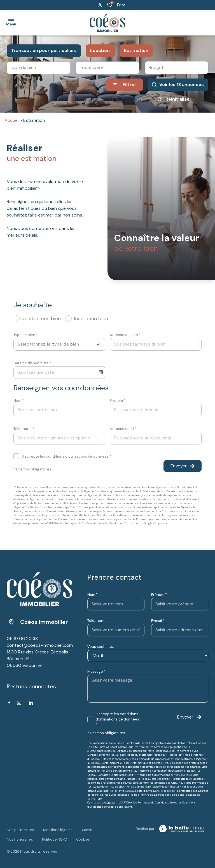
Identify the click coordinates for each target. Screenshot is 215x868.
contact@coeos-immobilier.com (40, 645)
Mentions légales (58, 828)
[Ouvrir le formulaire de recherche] (125, 85)
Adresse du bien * (125, 335)
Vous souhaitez (101, 647)
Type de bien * (26, 335)
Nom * (19, 400)
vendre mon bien (41, 318)
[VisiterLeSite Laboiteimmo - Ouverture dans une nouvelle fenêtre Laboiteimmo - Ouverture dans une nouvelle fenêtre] (181, 829)
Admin (87, 828)
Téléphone (96, 621)
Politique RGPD (55, 833)
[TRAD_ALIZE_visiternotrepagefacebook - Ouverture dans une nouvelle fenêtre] (9, 703)
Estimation (136, 50)
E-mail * (158, 621)
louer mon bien (91, 318)
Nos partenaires (20, 828)
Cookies (83, 833)
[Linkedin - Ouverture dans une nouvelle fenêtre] (31, 703)
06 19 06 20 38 (22, 638)
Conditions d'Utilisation (124, 523)
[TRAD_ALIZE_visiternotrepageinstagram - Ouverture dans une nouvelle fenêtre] (19, 703)
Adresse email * (123, 429)
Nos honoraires (20, 833)
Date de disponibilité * (32, 363)
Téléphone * (24, 429)
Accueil (12, 120)
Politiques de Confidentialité (83, 523)
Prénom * (118, 400)
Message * (96, 671)
